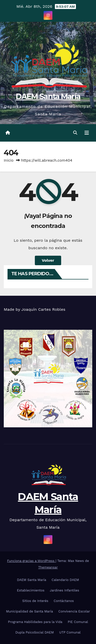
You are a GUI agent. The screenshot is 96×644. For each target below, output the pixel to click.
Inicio (9, 160)
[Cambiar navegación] (87, 133)
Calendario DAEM (65, 580)
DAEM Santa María (48, 96)
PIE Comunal (78, 622)
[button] (75, 133)
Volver (48, 260)
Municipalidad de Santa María (29, 611)
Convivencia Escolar (74, 611)
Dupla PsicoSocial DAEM (35, 632)
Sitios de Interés (35, 601)
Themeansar (48, 567)
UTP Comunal (70, 632)
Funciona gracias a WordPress (31, 561)
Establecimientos (31, 590)
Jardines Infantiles (65, 590)
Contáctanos (64, 601)
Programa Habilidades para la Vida (35, 622)
